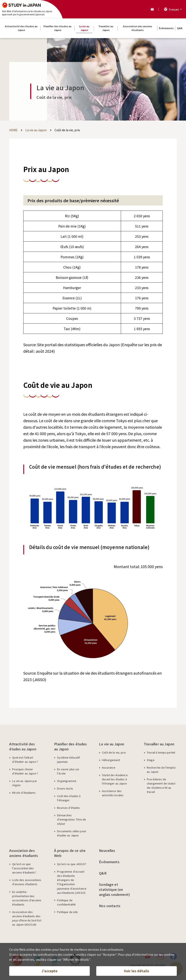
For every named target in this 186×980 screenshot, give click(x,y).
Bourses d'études (68, 808)
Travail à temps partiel (161, 752)
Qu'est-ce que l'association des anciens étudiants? (24, 868)
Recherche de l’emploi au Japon (161, 770)
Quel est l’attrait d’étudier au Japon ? (25, 759)
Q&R (103, 873)
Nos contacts (110, 906)
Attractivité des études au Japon (23, 746)
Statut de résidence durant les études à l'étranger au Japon (115, 779)
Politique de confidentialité (66, 902)
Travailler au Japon (159, 744)
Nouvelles (107, 850)
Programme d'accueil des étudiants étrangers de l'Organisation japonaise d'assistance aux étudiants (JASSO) (72, 882)
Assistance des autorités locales (113, 793)
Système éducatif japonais (68, 759)
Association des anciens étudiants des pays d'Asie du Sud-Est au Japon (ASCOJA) (27, 918)
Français (174, 9)
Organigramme (67, 781)
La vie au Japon (112, 744)
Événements (109, 862)
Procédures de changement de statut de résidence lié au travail (161, 785)
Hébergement (111, 760)
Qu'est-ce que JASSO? (72, 864)
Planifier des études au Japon (70, 746)
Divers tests (65, 788)
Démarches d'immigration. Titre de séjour (72, 819)
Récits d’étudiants (24, 793)
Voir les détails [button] (137, 971)
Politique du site (67, 912)
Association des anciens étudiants (24, 853)
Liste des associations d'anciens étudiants (27, 882)
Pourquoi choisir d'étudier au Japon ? (25, 771)
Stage (151, 760)
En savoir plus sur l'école (68, 771)
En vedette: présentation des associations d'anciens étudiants (27, 898)
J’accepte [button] (49, 971)
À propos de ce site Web (70, 853)
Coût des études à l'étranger (69, 798)
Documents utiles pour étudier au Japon (72, 833)
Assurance (109, 767)
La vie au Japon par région (24, 783)
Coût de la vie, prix (114, 752)
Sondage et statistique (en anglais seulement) (114, 889)
